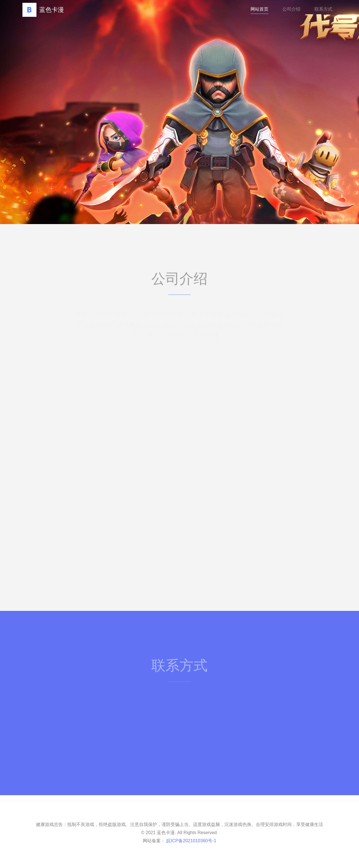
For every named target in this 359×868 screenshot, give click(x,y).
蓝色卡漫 (43, 10)
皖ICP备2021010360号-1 (191, 841)
